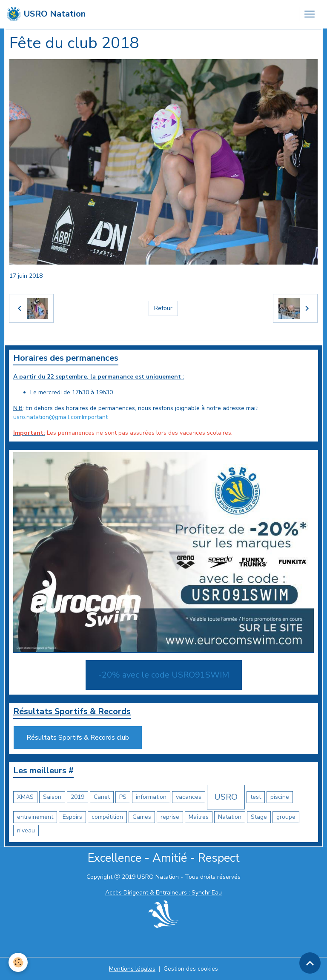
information (151, 797)
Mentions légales (132, 969)
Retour (163, 308)
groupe (286, 817)
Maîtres (199, 817)
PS (123, 797)
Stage (259, 817)
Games (142, 817)
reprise (170, 817)
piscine (280, 797)
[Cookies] (18, 962)
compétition (107, 817)
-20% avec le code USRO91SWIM (164, 675)
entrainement (35, 817)
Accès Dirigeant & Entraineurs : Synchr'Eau (163, 893)
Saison (52, 797)
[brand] (46, 14)
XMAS (25, 797)
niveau (26, 830)
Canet (102, 797)
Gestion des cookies (191, 969)
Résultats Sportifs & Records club (78, 738)
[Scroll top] (310, 963)
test (256, 797)
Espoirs (72, 817)
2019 (77, 797)
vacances (189, 797)
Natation (230, 817)
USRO (226, 797)
